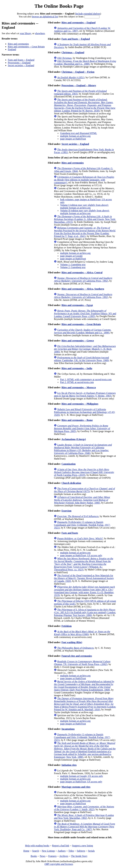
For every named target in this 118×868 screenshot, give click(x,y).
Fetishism (67, 626)
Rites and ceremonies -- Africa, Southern (83, 289)
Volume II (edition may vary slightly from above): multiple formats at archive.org (85, 212)
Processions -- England (19, 63)
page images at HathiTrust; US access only (81, 555)
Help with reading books (37, 846)
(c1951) (71, 77)
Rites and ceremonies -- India (77, 368)
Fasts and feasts (70, 533)
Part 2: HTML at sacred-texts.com (77, 382)
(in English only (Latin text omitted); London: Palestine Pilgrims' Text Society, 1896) (85, 612)
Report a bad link (61, 846)
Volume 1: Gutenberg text (73, 264)
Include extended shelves (88, 14)
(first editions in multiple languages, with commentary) (84, 180)
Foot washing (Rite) (72, 642)
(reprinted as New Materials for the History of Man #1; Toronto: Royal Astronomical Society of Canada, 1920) (84, 578)
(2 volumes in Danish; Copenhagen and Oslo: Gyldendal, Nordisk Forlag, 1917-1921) (82, 525)
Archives (64, 856)
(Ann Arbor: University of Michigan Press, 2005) (82, 428)
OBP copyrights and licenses (59, 864)
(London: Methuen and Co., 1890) (83, 331)
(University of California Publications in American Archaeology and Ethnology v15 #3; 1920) (85, 412)
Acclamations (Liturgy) (74, 439)
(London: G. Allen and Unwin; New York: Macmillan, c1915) (85, 219)
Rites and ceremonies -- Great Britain (26, 47)
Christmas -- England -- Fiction (78, 72)
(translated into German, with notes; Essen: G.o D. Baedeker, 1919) (84, 591)
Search (36, 851)
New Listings (48, 851)
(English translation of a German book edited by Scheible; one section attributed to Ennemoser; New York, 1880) (85, 750)
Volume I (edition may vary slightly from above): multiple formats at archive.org (84, 206)
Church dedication (71, 483)
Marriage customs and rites (76, 787)
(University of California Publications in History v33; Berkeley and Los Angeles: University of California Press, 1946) (83, 449)
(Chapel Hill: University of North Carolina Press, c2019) (84, 472)
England (12, 49)
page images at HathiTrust (73, 139)
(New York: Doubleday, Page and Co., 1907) (84, 827)
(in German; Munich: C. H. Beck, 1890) (85, 349)
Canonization (69, 464)
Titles (71, 851)
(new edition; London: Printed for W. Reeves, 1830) (85, 105)
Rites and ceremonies (18, 44)
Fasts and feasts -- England (21, 60)
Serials (91, 851)
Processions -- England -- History (79, 85)
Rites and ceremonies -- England (78, 23)
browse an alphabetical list (45, 17)
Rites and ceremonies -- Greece (78, 341)
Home (26, 851)
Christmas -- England (73, 52)
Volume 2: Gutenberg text (73, 267)
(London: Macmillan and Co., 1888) (85, 62)
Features (52, 856)
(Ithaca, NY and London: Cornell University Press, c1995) (85, 314)
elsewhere (40, 33)
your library (25, 33)
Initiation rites (69, 765)
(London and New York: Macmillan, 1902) (84, 817)
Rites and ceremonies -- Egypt (77, 305)
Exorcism (66, 511)
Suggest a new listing (83, 846)
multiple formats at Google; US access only (82, 776)
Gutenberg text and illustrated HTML (79, 133)
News (43, 856)
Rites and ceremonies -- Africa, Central (82, 273)
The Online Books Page (59, 6)
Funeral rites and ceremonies (77, 656)
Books (34, 856)
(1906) (82, 633)
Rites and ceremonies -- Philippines (80, 404)
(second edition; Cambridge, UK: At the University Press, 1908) (81, 359)
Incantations (68, 729)
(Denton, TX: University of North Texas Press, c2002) (82, 663)
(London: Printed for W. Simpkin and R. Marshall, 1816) (85, 704)
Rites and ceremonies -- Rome (77, 420)
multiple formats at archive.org (75, 136)
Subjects (81, 851)
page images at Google (71, 256)
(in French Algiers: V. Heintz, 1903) (85, 394)
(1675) (84, 490)
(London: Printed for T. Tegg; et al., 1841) (85, 232)
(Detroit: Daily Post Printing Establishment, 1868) (84, 686)
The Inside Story (79, 856)
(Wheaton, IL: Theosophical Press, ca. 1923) (84, 564)
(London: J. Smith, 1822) (84, 808)
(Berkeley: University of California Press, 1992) (83, 279)
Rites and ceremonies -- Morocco (79, 387)
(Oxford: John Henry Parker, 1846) (82, 500)
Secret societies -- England (21, 65)
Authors (62, 851)
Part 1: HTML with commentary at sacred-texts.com (86, 379)
